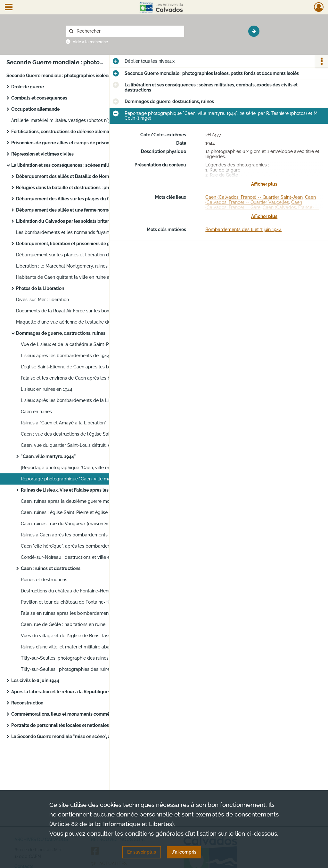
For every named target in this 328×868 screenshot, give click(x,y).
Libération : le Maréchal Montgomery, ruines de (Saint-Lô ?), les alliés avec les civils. (80, 266)
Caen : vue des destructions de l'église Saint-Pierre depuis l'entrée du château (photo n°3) (85, 434)
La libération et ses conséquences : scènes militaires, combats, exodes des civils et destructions (75, 165)
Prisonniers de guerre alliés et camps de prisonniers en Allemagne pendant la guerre (75, 143)
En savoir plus (142, 852)
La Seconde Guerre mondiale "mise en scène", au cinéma (71, 736)
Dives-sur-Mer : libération (42, 300)
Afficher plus (264, 184)
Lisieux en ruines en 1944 (47, 389)
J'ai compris (184, 852)
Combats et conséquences (39, 98)
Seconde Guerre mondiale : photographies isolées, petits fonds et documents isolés (70, 76)
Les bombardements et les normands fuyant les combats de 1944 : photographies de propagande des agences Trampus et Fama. (80, 232)
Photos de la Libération (40, 288)
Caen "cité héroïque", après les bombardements (71, 546)
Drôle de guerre (28, 87)
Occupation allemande (35, 109)
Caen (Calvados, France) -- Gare (254, 205)
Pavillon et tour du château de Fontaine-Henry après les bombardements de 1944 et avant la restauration (85, 602)
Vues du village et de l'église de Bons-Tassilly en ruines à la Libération (85, 636)
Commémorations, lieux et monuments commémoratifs (69, 714)
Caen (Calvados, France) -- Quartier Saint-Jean (254, 197)
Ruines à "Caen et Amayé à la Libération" (64, 423)
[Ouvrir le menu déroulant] (9, 8)
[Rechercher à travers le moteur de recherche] (128, 31)
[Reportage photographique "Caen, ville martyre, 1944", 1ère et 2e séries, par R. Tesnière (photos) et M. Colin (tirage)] (85, 468)
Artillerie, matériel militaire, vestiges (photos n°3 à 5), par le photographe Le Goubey (75, 120)
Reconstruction (27, 703)
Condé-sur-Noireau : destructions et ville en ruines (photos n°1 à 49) (85, 557)
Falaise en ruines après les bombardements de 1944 (75, 613)
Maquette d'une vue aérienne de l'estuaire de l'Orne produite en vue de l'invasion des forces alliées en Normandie (80, 322)
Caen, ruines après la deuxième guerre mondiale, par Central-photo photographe (85, 501)
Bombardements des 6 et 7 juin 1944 (243, 229)
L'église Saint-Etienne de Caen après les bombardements (81, 367)
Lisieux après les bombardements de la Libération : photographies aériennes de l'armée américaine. (85, 400)
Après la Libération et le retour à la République (60, 692)
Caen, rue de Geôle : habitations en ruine (63, 624)
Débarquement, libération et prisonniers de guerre (69, 244)
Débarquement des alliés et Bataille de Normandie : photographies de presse (80, 176)
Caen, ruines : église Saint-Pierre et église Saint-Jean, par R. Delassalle (85, 512)
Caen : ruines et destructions (51, 568)
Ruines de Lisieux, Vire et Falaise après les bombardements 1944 (85, 490)
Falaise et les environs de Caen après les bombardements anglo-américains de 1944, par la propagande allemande (85, 378)
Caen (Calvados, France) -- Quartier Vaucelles (261, 200)
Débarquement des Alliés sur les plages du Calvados (71, 199)
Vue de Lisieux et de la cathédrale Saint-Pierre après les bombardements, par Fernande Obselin (85, 344)
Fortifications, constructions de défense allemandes (65, 132)
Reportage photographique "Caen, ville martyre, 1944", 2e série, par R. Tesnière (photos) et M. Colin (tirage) (85, 479)
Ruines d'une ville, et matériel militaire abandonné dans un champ (85, 647)
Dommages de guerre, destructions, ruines (61, 333)
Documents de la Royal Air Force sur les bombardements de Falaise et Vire (80, 311)
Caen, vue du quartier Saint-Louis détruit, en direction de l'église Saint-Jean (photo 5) (85, 445)
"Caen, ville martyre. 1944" (48, 456)
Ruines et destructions (44, 580)
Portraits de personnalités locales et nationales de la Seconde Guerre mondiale (75, 725)
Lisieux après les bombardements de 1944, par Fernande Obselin (85, 356)
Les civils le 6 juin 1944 (35, 680)
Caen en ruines (36, 412)
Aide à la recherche (90, 42)
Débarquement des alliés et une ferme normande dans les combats (80, 210)
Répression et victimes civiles (42, 154)
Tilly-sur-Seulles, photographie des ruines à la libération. (80, 658)
